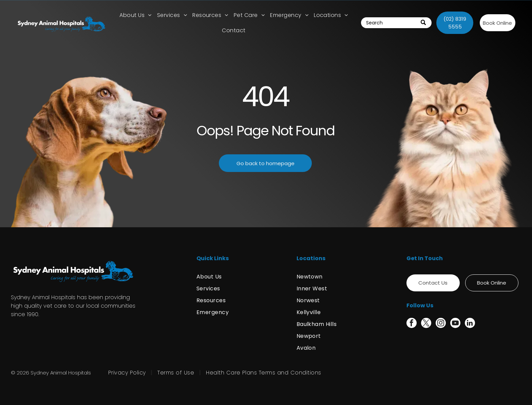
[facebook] (412, 324)
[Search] (396, 23)
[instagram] (441, 324)
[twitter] (426, 324)
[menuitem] (135, 15)
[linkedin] (470, 324)
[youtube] (455, 324)
